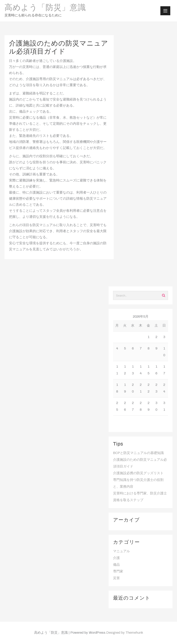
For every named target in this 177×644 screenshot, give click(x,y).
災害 (116, 578)
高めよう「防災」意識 (45, 8)
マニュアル (121, 551)
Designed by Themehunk (125, 633)
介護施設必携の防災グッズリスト (138, 473)
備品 (116, 565)
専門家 (118, 572)
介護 (116, 558)
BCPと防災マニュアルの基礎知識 (138, 453)
